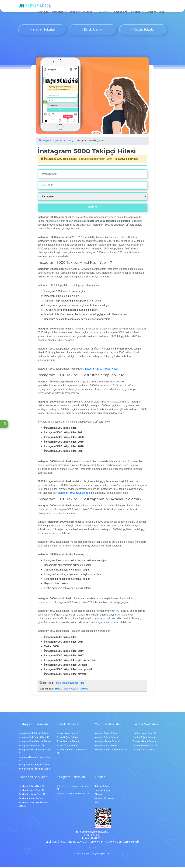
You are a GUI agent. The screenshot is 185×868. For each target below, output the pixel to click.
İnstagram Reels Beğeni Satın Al (34, 765)
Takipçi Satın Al (103, 787)
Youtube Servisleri (108, 725)
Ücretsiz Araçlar (103, 791)
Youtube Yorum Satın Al (107, 746)
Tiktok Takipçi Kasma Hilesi (70, 684)
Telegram (135, 12)
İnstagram (58, 12)
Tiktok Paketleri (92, 30)
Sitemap (99, 795)
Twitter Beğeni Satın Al (144, 738)
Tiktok (73, 12)
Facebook (118, 12)
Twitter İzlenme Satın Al (145, 742)
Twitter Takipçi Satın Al (144, 734)
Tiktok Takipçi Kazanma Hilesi (72, 689)
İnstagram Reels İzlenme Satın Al (35, 770)
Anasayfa (43, 12)
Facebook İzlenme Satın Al (32, 795)
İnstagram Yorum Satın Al (31, 746)
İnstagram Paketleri (42, 30)
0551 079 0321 (92, 836)
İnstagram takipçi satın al (104, 619)
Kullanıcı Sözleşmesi (105, 799)
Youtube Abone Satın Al (107, 734)
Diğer (150, 12)
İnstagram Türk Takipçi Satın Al (34, 734)
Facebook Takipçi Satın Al (31, 787)
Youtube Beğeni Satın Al (107, 738)
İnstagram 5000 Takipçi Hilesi (101, 369)
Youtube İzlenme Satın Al (107, 742)
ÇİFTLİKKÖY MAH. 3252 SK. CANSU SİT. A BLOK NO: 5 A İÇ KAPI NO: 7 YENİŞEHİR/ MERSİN (92, 842)
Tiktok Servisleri (69, 725)
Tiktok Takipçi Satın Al (68, 734)
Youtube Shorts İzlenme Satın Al (111, 750)
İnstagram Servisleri (33, 725)
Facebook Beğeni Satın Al (31, 791)
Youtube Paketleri (143, 30)
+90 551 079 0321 (92, 839)
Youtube (88, 12)
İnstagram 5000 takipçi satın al (75, 493)
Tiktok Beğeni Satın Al (68, 738)
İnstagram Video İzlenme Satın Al (35, 742)
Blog (162, 12)
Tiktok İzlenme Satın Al (68, 742)
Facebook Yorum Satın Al (31, 799)
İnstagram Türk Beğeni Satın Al (34, 738)
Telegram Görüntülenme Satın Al (73, 794)
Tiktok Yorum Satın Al (67, 746)
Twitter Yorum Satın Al (144, 750)
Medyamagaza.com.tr (101, 854)
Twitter (103, 12)
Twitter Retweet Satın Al (145, 746)
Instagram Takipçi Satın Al (52, 141)
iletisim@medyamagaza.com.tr (92, 832)
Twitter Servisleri (146, 725)
